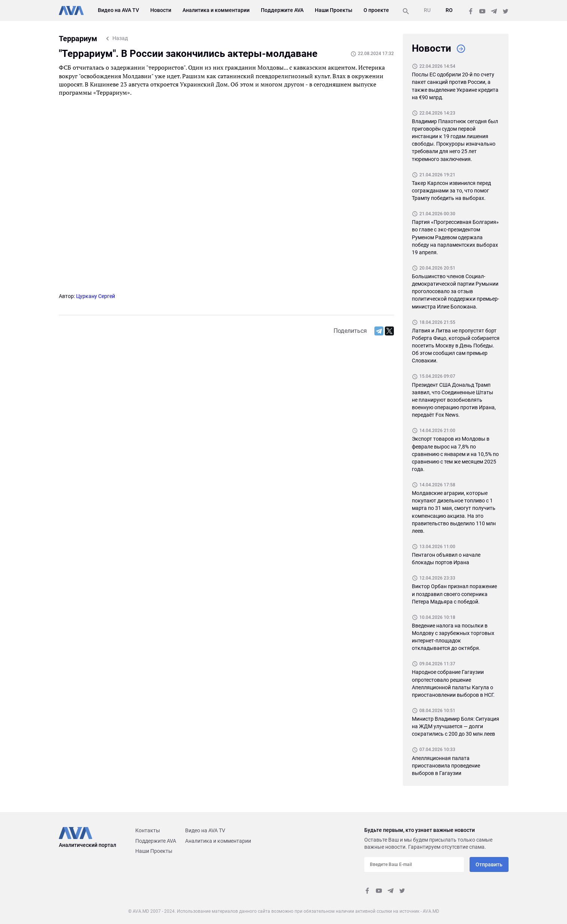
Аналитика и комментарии (216, 10)
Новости (161, 10)
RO (449, 10)
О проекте (376, 10)
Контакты (148, 830)
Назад (120, 38)
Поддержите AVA (282, 10)
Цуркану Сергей (96, 296)
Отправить (489, 864)
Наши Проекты (334, 10)
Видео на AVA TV (118, 10)
